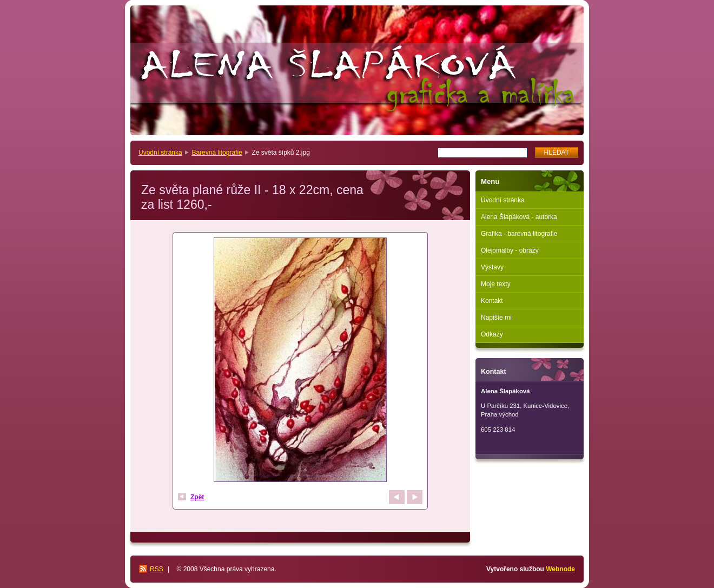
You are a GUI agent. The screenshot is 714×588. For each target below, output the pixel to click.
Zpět (197, 497)
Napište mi (496, 318)
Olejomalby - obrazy (510, 250)
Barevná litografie (217, 153)
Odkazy (492, 334)
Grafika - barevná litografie (519, 234)
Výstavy (492, 267)
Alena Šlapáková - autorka (519, 217)
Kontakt (492, 301)
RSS (157, 569)
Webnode (560, 569)
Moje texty (496, 284)
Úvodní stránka (160, 153)
